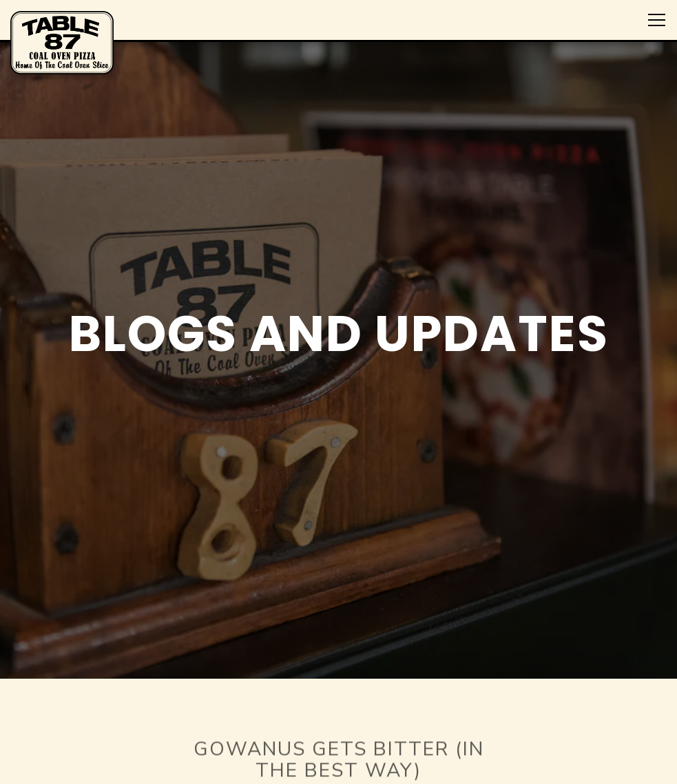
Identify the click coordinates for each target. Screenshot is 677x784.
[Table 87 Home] (62, 42)
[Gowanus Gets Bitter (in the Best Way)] (339, 745)
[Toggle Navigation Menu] (657, 20)
